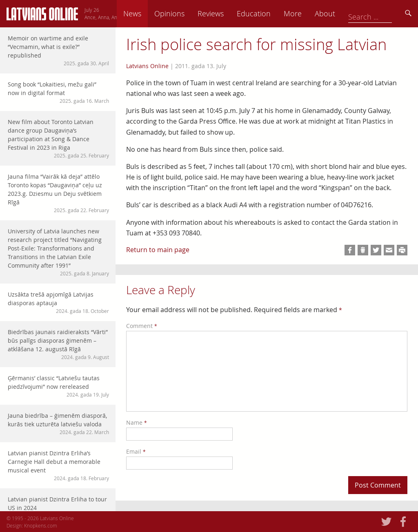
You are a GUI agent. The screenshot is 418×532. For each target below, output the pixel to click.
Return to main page (158, 250)
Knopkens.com (41, 525)
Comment (142, 326)
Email (136, 451)
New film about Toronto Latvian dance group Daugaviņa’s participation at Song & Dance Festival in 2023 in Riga (58, 139)
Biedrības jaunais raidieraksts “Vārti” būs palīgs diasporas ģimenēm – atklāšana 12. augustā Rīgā (58, 344)
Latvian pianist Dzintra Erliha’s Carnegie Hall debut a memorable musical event (58, 465)
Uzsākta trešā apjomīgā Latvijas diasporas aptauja (58, 303)
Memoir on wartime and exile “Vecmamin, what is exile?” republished (58, 51)
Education (310, 13)
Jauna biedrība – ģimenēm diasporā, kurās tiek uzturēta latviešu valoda (58, 424)
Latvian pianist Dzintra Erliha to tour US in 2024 (58, 507)
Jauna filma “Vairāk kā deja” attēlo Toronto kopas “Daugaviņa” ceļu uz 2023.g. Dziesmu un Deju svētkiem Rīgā (58, 193)
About (382, 13)
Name (137, 422)
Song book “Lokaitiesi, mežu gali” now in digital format (58, 92)
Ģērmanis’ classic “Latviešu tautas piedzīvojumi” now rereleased (58, 386)
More (349, 13)
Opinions (226, 13)
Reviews (267, 13)
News (189, 13)
